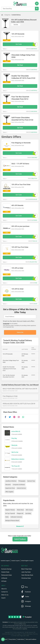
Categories (7, 15)
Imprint (3, 598)
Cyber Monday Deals (27, 575)
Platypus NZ (20, 513)
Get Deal (20, 65)
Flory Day (14, 438)
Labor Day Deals (26, 572)
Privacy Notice (12, 639)
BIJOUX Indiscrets (33, 199)
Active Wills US (16, 431)
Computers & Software (19, 485)
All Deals (4, 581)
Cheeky (36, 283)
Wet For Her (15, 452)
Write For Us (5, 595)
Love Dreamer (34, 220)
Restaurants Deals (7, 575)
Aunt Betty (28, 513)
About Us (4, 589)
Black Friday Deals (27, 569)
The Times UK (15, 466)
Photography (22, 481)
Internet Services (21, 488)
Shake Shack (20, 510)
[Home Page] (3, 15)
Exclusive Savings (6, 569)
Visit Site (16, 25)
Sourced (35, 304)
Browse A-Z (20, 526)
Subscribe (20, 332)
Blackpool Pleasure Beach (12, 521)
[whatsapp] (23, 417)
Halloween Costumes (16, 517)
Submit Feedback (20, 539)
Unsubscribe (6, 324)
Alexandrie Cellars (33, 262)
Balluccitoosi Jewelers (18, 459)
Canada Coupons (15, 561)
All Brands (4, 578)
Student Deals (5, 572)
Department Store (10, 488)
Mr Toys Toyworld (10, 513)
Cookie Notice (21, 639)
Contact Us (5, 592)
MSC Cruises (29, 510)
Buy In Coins (35, 178)
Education (8, 485)
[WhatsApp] (4, 639)
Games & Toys (31, 481)
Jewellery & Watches (11, 481)
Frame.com (35, 241)
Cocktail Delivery (16, 15)
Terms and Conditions (31, 639)
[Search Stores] (37, 9)
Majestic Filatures (10, 510)
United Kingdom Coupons (27, 561)
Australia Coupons (5, 561)
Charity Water (34, 158)
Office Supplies (9, 492)
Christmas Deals (26, 578)
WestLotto (14, 445)
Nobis (7, 517)
